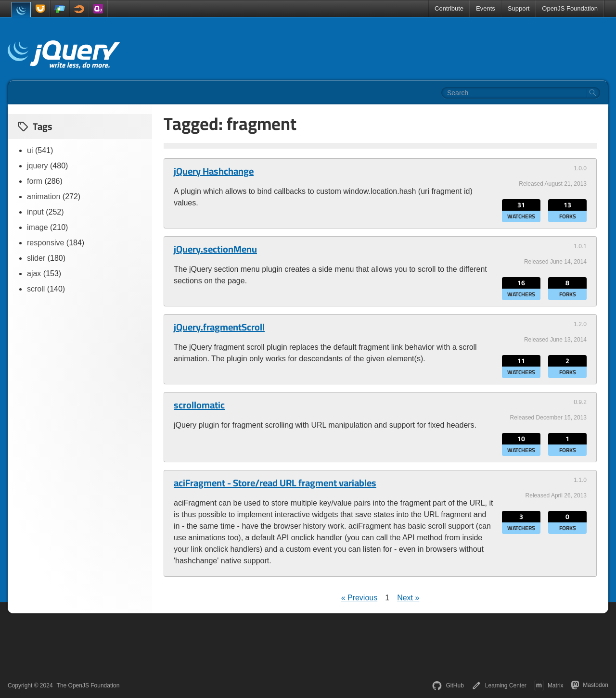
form (35, 181)
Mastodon (590, 685)
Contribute (449, 8)
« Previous (359, 598)
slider (36, 258)
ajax (34, 273)
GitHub (448, 685)
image (38, 227)
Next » (408, 598)
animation (44, 197)
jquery (38, 166)
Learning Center (499, 685)
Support (519, 8)
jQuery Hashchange (214, 171)
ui (30, 150)
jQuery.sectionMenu (215, 249)
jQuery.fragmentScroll (219, 327)
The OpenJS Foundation (88, 685)
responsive (45, 243)
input (35, 212)
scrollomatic (199, 405)
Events (486, 8)
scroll (36, 289)
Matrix (549, 685)
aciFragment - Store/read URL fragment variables (275, 483)
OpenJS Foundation (570, 8)
